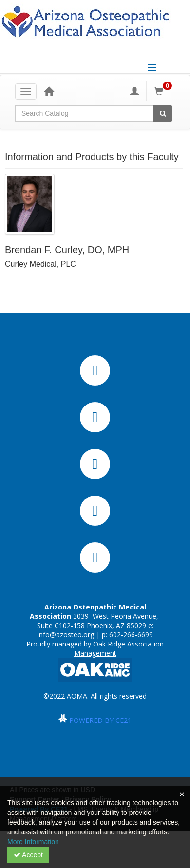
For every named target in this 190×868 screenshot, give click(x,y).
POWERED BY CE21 (100, 720)
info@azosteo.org (66, 635)
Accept (28, 855)
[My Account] (134, 91)
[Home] (49, 91)
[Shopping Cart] (165, 91)
